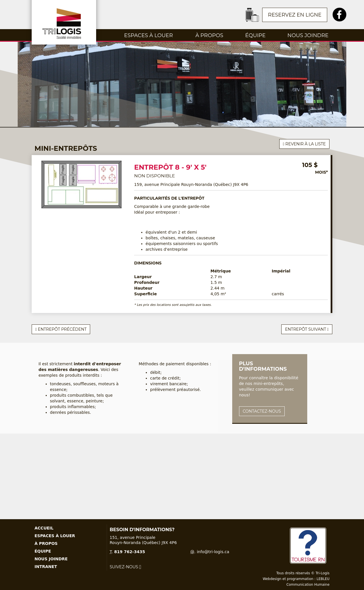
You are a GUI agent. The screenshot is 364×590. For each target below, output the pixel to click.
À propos (209, 35)
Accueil (44, 528)
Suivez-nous (126, 567)
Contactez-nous (262, 411)
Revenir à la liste (304, 144)
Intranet (46, 567)
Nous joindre (308, 35)
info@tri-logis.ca (213, 552)
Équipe (255, 35)
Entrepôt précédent (61, 329)
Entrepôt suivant (307, 329)
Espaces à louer (148, 35)
